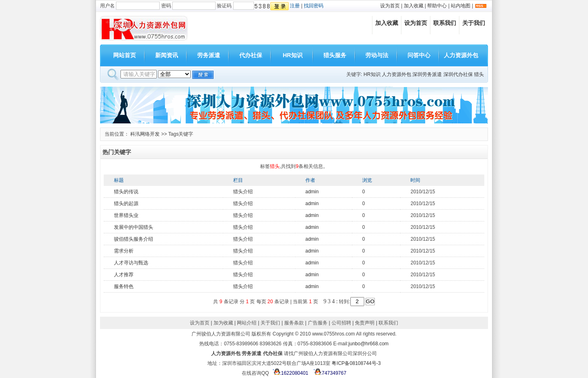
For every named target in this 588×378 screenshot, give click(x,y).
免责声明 (365, 323)
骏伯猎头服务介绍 (134, 239)
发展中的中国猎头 (134, 227)
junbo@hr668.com (368, 344)
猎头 (479, 74)
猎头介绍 (243, 192)
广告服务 (318, 323)
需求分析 (124, 251)
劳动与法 (377, 55)
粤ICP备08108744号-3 (356, 363)
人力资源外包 (461, 55)
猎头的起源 (126, 204)
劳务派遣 (209, 55)
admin (312, 192)
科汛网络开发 (145, 134)
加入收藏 (414, 6)
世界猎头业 (126, 215)
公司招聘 (341, 323)
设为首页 (390, 6)
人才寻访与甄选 (131, 263)
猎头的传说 (126, 192)
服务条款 (294, 323)
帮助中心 (437, 6)
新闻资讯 (167, 55)
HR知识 (292, 55)
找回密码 (314, 6)
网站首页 (125, 55)
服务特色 (124, 286)
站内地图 (461, 6)
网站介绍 (247, 323)
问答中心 (419, 55)
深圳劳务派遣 (427, 74)
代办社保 (251, 55)
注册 (295, 6)
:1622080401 (289, 373)
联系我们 (445, 23)
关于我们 (474, 23)
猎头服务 (335, 55)
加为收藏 (223, 323)
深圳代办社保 (458, 74)
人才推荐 (124, 275)
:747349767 (329, 373)
